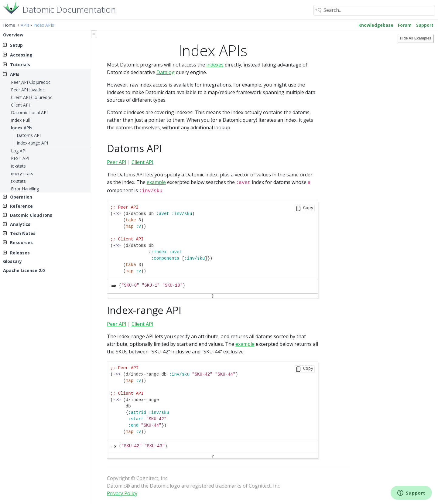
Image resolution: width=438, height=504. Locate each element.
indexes (215, 65)
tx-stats (18, 181)
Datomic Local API (29, 112)
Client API (20, 105)
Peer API (117, 162)
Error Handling (25, 189)
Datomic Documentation (69, 9)
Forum (405, 25)
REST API (20, 158)
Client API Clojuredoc (32, 97)
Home (9, 25)
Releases (20, 253)
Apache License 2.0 (24, 270)
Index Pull (20, 120)
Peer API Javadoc (28, 90)
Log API (19, 151)
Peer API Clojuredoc (31, 82)
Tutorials (20, 65)
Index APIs (44, 25)
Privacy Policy (122, 492)
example (156, 182)
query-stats (22, 174)
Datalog (166, 72)
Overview (13, 35)
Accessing (21, 55)
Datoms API (29, 135)
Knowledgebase (376, 25)
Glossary (12, 261)
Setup (16, 45)
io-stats (18, 166)
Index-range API (32, 143)
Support (425, 25)
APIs (25, 25)
